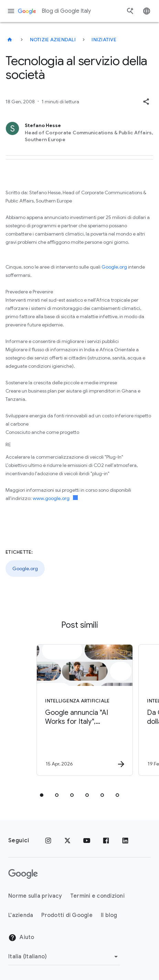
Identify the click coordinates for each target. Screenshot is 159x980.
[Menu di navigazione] (11, 11)
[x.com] (67, 841)
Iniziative (104, 40)
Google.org (114, 267)
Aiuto (21, 938)
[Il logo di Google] (23, 874)
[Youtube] (87, 841)
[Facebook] (106, 841)
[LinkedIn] (125, 841)
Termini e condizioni (97, 896)
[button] (146, 102)
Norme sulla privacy (35, 896)
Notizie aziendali (53, 40)
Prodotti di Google (67, 915)
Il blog (109, 915)
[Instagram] (48, 841)
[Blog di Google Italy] (10, 40)
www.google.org (55, 498)
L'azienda (21, 915)
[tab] (42, 795)
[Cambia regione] (64, 957)
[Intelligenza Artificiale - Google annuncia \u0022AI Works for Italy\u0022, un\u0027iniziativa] (83, 710)
